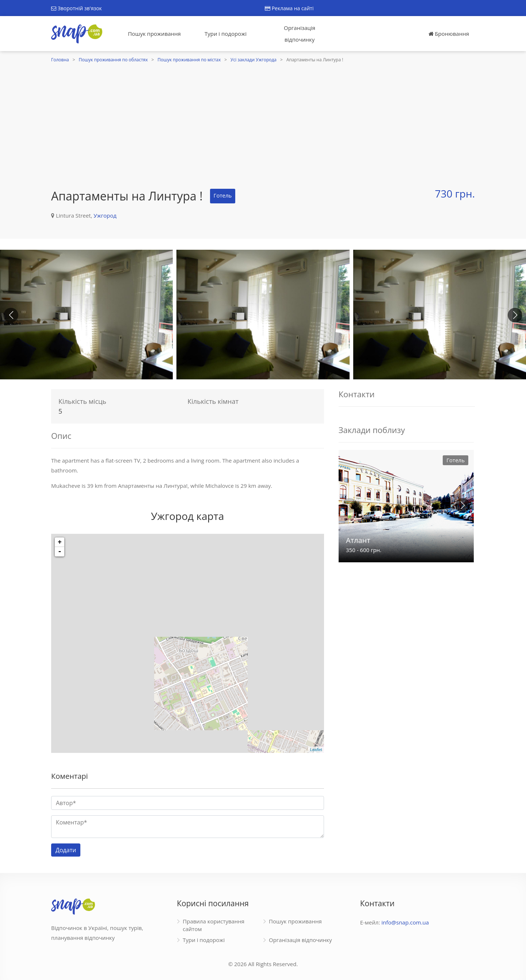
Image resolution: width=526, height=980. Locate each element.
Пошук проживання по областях (113, 60)
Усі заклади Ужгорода (254, 60)
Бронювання (449, 34)
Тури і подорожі (226, 34)
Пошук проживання (154, 34)
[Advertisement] (263, 119)
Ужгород (105, 215)
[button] (515, 315)
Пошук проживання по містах (189, 60)
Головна (60, 60)
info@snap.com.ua (405, 922)
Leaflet (316, 750)
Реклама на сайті (289, 8)
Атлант (358, 540)
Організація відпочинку (300, 34)
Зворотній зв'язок (77, 8)
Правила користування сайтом (214, 925)
